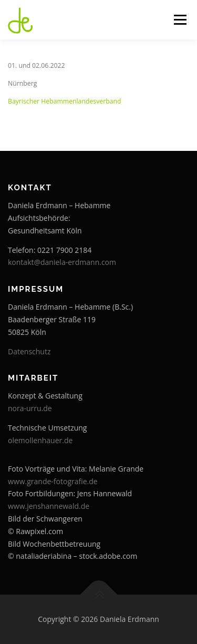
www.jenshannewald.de (49, 506)
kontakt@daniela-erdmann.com (62, 262)
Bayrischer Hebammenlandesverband (64, 101)
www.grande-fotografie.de (53, 481)
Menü (179, 20)
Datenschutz (29, 351)
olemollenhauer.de (40, 440)
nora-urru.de (30, 408)
